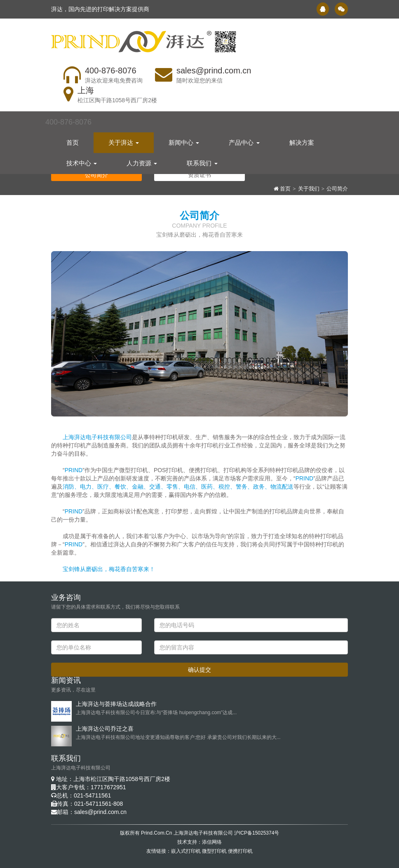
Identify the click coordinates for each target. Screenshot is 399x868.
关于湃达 (124, 140)
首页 (73, 140)
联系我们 (202, 161)
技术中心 (82, 161)
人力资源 (142, 161)
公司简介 (337, 189)
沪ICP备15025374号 (257, 833)
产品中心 (244, 140)
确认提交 (199, 670)
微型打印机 (214, 851)
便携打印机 (240, 851)
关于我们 (309, 189)
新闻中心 (184, 140)
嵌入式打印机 (186, 851)
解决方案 (302, 140)
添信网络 (212, 842)
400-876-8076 (68, 120)
